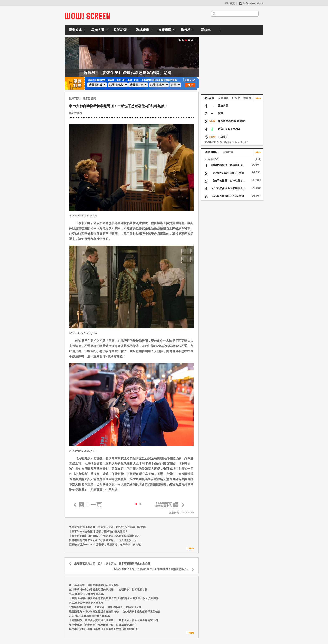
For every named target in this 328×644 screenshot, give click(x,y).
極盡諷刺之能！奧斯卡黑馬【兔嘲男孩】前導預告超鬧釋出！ (104, 629)
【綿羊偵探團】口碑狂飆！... (228, 181)
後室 (220, 113)
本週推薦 (228, 152)
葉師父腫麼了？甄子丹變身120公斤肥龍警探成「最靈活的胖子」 (151, 569)
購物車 (206, 30)
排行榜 (186, 30)
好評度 (247, 98)
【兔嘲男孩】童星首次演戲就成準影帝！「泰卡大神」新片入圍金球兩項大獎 (113, 620)
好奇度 (236, 98)
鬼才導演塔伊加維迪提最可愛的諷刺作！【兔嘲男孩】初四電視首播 (108, 590)
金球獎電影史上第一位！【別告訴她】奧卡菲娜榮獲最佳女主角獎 (112, 563)
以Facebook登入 (251, 3)
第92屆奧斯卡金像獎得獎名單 (86, 594)
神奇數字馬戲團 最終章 (231, 121)
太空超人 (223, 136)
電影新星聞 (89, 98)
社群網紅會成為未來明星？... (228, 188)
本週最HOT (212, 152)
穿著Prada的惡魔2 (229, 129)
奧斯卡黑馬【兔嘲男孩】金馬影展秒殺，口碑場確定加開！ (103, 625)
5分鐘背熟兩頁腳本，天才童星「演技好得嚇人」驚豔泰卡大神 (105, 607)
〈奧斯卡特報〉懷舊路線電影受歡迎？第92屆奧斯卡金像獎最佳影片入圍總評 (114, 598)
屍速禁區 (223, 106)
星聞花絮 (120, 30)
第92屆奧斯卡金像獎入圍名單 (86, 603)
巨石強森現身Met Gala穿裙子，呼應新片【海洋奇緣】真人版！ (106, 545)
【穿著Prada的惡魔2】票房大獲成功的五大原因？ (98, 531)
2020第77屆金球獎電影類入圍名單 (89, 616)
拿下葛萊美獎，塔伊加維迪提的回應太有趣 (94, 585)
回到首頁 (230, 3)
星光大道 (98, 30)
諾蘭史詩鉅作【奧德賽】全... (228, 165)
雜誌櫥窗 (142, 30)
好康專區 (165, 30)
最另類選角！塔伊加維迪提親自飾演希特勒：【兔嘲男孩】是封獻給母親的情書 (115, 611)
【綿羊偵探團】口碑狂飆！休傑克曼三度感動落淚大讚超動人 (104, 536)
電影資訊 (75, 30)
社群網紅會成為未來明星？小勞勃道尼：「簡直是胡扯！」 (103, 540)
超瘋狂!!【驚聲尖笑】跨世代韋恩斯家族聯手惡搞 (148, 73)
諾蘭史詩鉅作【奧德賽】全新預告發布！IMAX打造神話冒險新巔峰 (108, 527)
